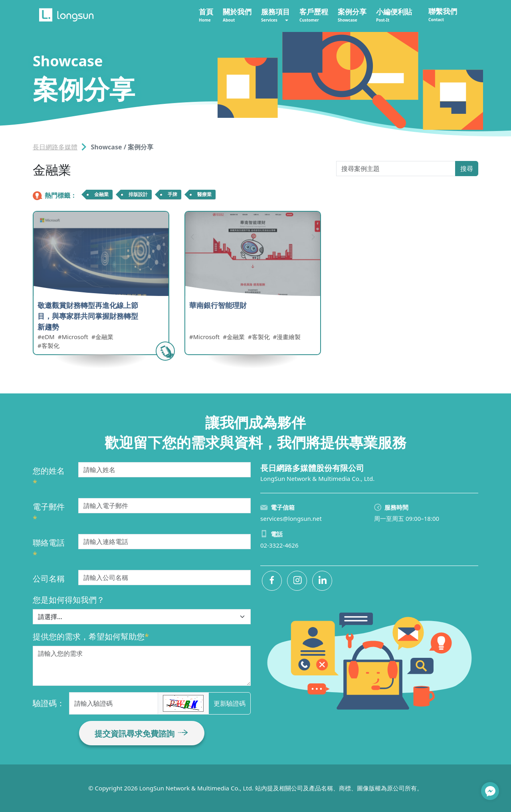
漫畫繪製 (289, 337)
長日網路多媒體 (55, 147)
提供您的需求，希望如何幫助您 (91, 636)
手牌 (172, 194)
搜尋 (467, 169)
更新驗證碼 (230, 703)
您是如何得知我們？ (69, 600)
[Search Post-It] (396, 169)
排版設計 (138, 194)
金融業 (101, 194)
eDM (48, 337)
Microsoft (75, 337)
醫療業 (204, 194)
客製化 (51, 345)
